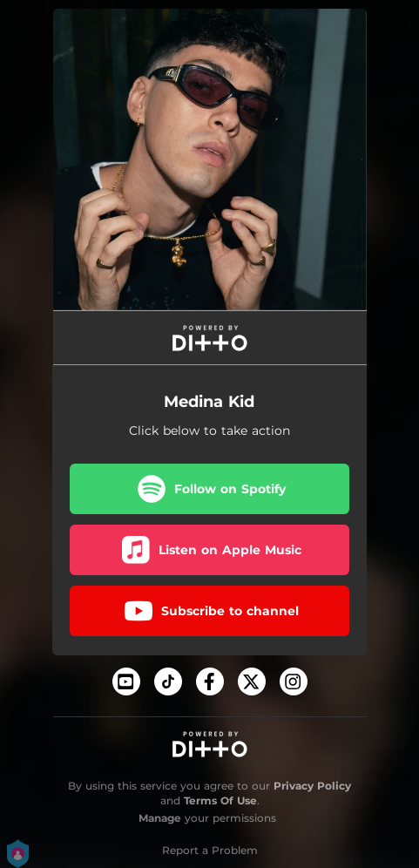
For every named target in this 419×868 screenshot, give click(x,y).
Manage (160, 818)
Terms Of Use (220, 800)
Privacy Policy (312, 786)
